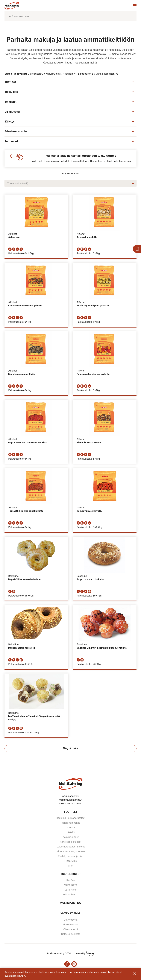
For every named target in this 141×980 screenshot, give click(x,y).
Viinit (70, 866)
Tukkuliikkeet (71, 874)
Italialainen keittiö (70, 823)
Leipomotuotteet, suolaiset (70, 852)
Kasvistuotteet (71, 837)
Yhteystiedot (70, 914)
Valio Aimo (71, 890)
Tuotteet (71, 812)
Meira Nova (70, 885)
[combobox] (70, 183)
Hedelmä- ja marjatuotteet (71, 818)
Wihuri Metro (71, 895)
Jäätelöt (70, 833)
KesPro (70, 880)
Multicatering (70, 903)
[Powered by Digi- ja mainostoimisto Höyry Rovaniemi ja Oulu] (85, 953)
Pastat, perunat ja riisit (71, 856)
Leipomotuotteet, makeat (71, 847)
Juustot (71, 828)
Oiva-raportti (71, 930)
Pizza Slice (71, 861)
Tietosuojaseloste (70, 934)
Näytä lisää (71, 749)
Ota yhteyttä (71, 920)
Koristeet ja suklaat (71, 842)
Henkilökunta (70, 925)
